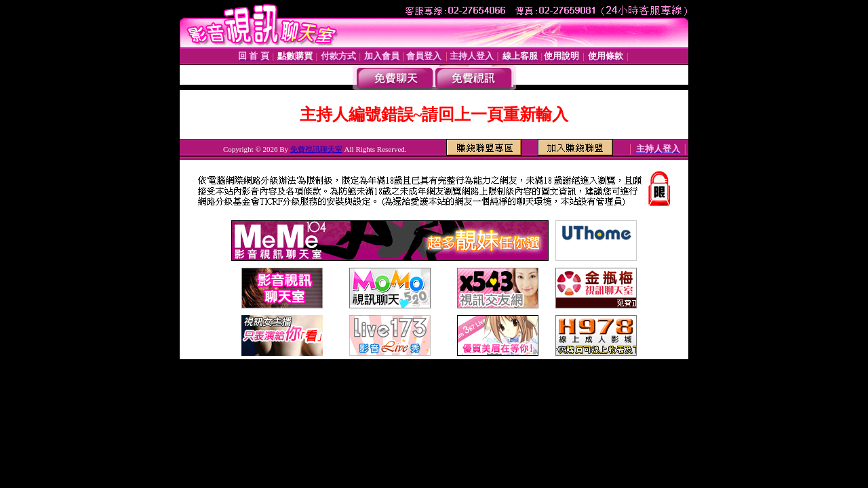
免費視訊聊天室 (316, 149)
